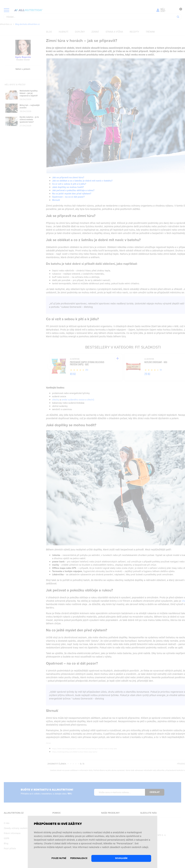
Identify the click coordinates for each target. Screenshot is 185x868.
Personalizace (79, 858)
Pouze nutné (59, 858)
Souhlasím (121, 858)
